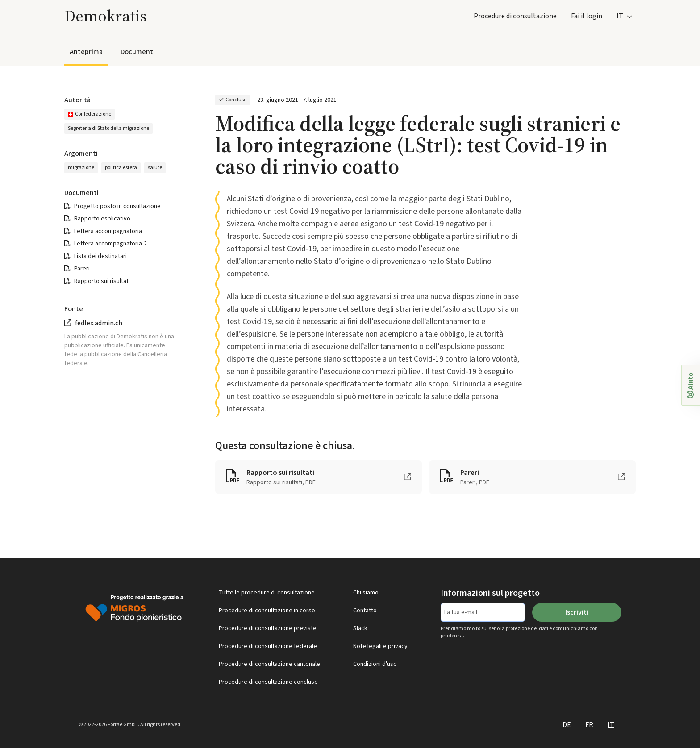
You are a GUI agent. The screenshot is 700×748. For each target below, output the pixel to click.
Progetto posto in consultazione (117, 206)
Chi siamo (366, 593)
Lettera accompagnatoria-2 (110, 244)
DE (567, 725)
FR (589, 725)
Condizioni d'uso (375, 664)
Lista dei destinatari (100, 256)
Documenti (138, 52)
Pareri (82, 269)
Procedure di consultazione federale (268, 646)
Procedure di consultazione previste (268, 628)
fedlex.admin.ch (99, 323)
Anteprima (86, 52)
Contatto (365, 611)
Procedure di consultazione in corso (267, 611)
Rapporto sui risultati (102, 281)
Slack (360, 628)
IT (611, 725)
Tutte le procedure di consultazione (267, 593)
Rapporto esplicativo (102, 219)
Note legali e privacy (380, 646)
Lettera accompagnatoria (108, 231)
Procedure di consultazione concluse (268, 682)
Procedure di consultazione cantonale (269, 664)
